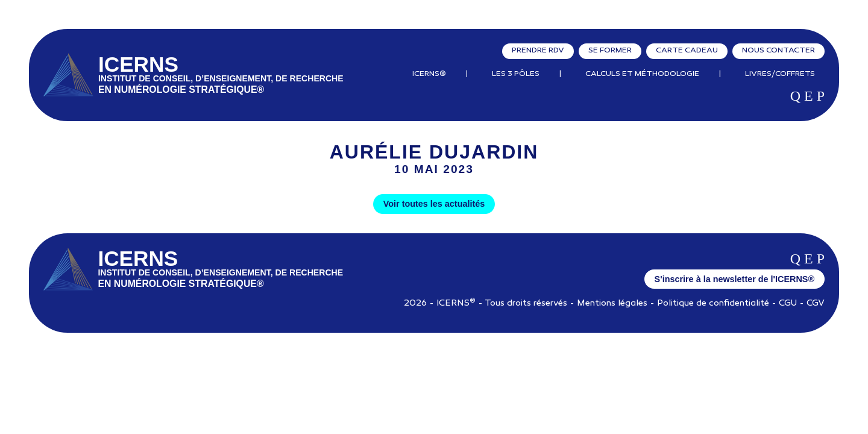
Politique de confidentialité (713, 303)
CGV (816, 303)
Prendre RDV (538, 51)
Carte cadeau (687, 51)
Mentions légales (612, 303)
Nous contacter (778, 51)
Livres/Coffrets (780, 74)
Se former (610, 51)
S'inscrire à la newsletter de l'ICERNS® (734, 279)
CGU (788, 303)
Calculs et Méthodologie (642, 74)
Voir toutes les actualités (434, 204)
